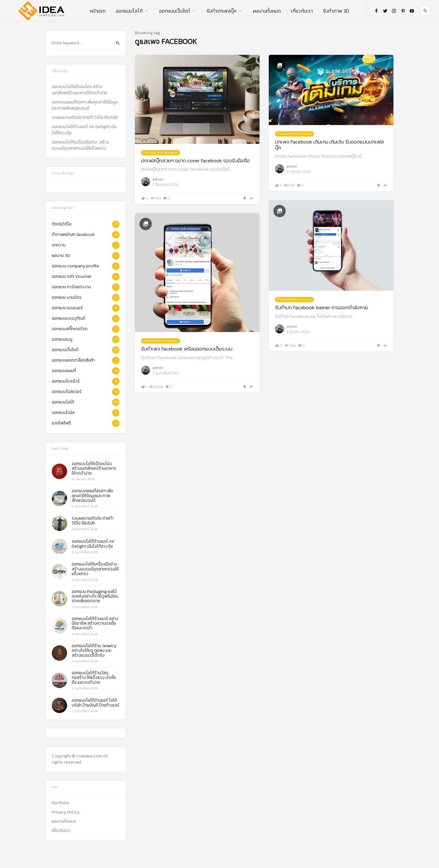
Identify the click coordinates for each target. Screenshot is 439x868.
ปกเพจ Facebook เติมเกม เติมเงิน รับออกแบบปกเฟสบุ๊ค (329, 145)
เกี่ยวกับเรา (302, 11)
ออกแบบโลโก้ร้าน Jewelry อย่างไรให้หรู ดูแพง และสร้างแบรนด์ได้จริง (94, 651)
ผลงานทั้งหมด (267, 11)
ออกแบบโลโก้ (129, 11)
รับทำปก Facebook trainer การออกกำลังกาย (321, 307)
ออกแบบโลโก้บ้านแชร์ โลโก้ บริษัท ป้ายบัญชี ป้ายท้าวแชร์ (96, 703)
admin (158, 179)
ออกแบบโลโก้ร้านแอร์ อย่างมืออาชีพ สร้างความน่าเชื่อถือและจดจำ (95, 623)
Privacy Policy (66, 812)
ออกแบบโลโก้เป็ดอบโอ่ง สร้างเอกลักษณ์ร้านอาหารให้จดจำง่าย (79, 90)
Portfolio (61, 803)
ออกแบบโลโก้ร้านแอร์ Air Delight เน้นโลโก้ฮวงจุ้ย (84, 130)
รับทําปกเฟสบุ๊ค (222, 11)
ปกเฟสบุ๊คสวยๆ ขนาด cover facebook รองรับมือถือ (195, 160)
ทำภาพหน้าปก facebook (161, 152)
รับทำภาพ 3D (336, 11)
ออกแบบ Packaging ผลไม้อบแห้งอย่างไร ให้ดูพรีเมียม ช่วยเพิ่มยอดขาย (95, 596)
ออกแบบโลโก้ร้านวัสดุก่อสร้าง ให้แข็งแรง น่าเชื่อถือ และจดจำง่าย (94, 678)
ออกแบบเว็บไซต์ (175, 11)
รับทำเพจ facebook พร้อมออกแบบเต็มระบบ (187, 349)
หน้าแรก (98, 11)
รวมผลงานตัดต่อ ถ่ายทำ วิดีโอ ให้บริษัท (85, 118)
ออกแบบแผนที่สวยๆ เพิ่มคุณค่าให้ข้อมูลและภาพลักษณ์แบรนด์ (85, 105)
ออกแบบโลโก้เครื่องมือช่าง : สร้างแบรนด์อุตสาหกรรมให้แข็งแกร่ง (80, 145)
